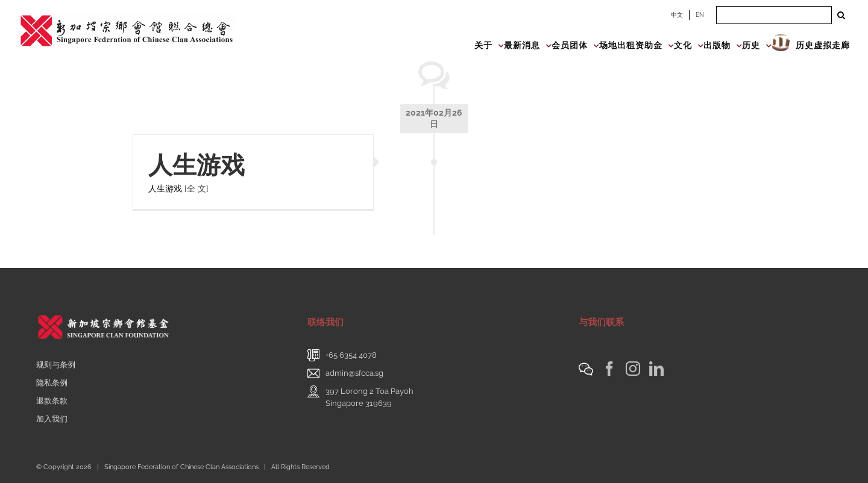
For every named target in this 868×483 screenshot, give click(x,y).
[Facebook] (609, 369)
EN (700, 15)
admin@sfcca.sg (354, 373)
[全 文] (197, 189)
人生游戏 (197, 165)
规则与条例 (56, 365)
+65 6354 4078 (351, 355)
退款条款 (52, 401)
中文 (677, 15)
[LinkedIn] (656, 369)
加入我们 (52, 419)
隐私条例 (52, 383)
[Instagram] (633, 369)
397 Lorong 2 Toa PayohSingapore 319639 (370, 397)
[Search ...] (774, 15)
